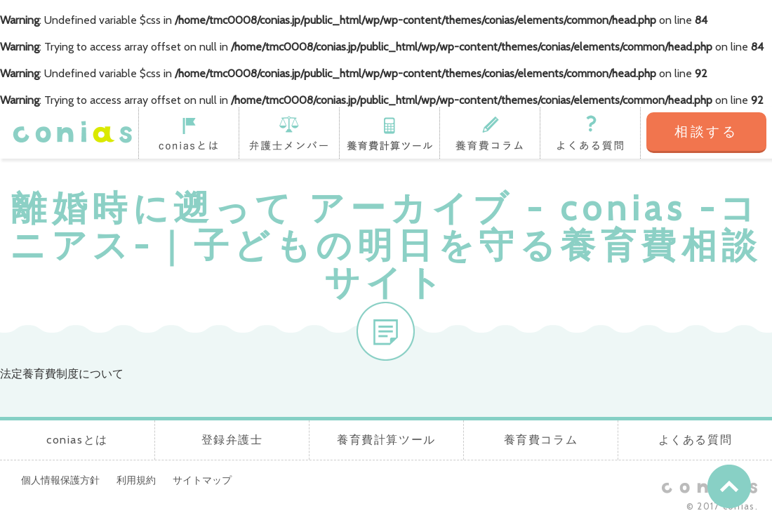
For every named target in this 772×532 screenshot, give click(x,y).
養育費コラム (490, 133)
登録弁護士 (289, 133)
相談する (706, 132)
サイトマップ (202, 480)
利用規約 (136, 480)
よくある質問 (590, 133)
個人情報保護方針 (60, 480)
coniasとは (188, 133)
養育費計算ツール (389, 133)
